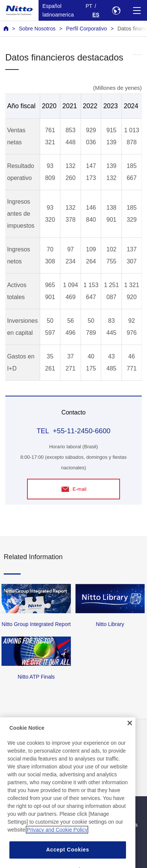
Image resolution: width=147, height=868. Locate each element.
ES (96, 15)
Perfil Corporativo (86, 29)
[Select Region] (116, 10)
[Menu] (137, 10)
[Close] (130, 737)
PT (89, 6)
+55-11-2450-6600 (82, 431)
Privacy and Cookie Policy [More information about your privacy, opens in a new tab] (57, 844)
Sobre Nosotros (37, 29)
